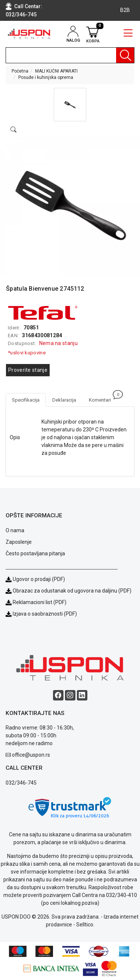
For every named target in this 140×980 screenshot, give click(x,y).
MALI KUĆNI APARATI (56, 71)
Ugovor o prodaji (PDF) (35, 579)
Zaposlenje (19, 542)
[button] (70, 105)
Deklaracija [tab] (64, 400)
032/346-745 (21, 15)
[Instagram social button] (70, 695)
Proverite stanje (28, 370)
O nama (15, 530)
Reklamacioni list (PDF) (36, 602)
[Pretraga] (125, 55)
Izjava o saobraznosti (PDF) (45, 614)
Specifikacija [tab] (26, 400)
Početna (20, 71)
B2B (125, 10)
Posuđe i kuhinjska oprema (46, 77)
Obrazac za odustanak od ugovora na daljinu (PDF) (72, 591)
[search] (70, 55)
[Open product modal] (13, 130)
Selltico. (85, 925)
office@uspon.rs (31, 755)
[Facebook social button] (58, 695)
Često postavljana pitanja (35, 553)
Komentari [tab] (103, 398)
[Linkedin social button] (82, 695)
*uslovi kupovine (27, 353)
